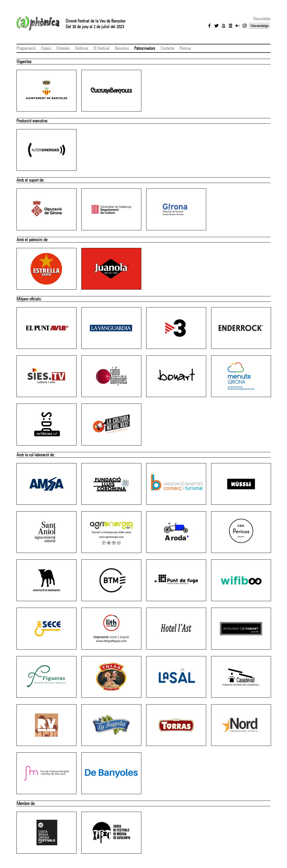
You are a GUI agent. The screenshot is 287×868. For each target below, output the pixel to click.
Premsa (185, 48)
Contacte (167, 48)
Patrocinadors (145, 48)
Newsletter (262, 19)
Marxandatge (259, 26)
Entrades (63, 48)
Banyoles (122, 48)
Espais (46, 48)
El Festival (101, 48)
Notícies (82, 48)
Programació (26, 48)
